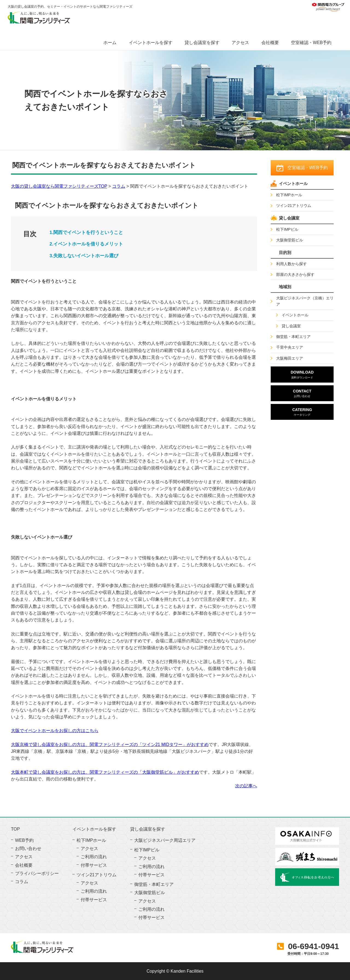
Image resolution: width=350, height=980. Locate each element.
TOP (15, 829)
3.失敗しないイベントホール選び (84, 256)
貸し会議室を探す (202, 43)
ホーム (110, 43)
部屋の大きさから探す (295, 274)
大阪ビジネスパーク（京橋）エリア (305, 301)
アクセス (240, 43)
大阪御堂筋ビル (290, 240)
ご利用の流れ (94, 857)
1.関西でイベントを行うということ (86, 232)
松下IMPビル (287, 229)
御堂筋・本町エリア (293, 337)
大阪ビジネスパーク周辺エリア (165, 840)
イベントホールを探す (151, 43)
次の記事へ (246, 786)
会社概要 (270, 43)
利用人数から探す (291, 264)
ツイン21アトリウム (294, 206)
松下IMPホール (289, 195)
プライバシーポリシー (37, 873)
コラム (119, 186)
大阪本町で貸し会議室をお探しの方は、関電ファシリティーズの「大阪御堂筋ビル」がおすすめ (105, 772)
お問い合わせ (28, 849)
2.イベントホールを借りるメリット (86, 244)
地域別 (285, 287)
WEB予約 (24, 840)
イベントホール (293, 183)
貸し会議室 (289, 218)
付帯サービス (94, 865)
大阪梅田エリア (290, 358)
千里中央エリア (290, 347)
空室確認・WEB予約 (311, 43)
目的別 (285, 252)
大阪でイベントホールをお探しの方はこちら (55, 731)
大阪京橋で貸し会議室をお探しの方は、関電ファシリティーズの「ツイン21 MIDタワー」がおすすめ (110, 745)
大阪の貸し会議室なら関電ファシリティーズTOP (59, 186)
